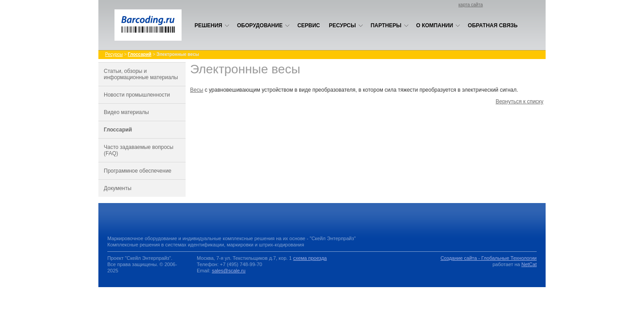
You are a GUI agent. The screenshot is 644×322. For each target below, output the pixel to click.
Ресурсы (346, 25)
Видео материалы (126, 112)
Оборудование (263, 25)
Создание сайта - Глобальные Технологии (489, 258)
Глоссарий (118, 130)
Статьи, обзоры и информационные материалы (141, 74)
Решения (212, 25)
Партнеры (390, 25)
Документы (118, 188)
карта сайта (470, 5)
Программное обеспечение (138, 171)
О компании (439, 25)
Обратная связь (493, 25)
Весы (197, 90)
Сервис (309, 25)
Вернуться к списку (519, 102)
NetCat (529, 264)
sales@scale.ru (229, 271)
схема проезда (310, 258)
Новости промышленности (137, 95)
